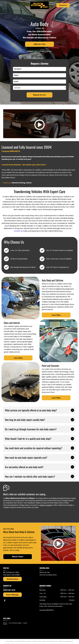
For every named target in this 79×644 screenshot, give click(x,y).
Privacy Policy (10, 641)
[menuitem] (6, 623)
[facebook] (5, 601)
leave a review (46, 505)
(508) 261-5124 (9, 590)
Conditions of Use (37, 641)
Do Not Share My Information (23, 641)
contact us (18, 231)
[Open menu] (75, 5)
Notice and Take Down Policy (50, 641)
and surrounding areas (48, 575)
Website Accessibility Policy (66, 641)
